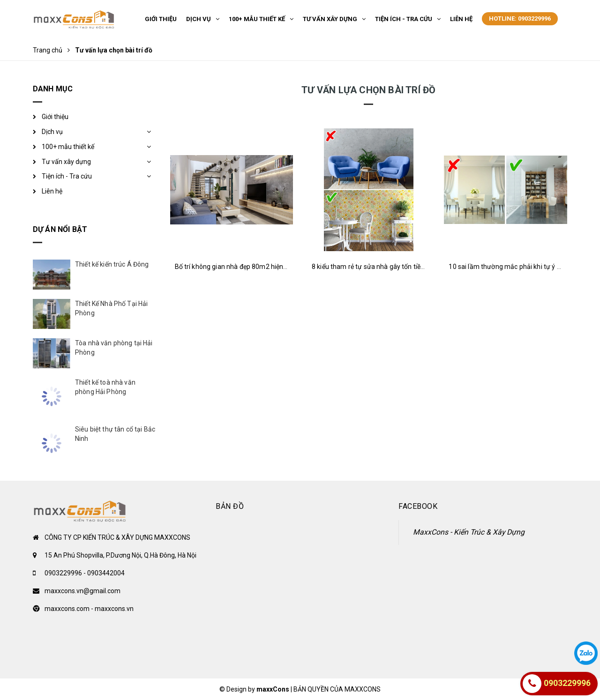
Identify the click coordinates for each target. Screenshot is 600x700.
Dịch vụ (52, 132)
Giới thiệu (55, 117)
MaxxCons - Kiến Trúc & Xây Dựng (469, 532)
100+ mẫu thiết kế (68, 147)
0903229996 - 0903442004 (85, 573)
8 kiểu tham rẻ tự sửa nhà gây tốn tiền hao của (381, 267)
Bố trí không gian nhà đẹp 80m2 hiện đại (234, 267)
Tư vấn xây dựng (66, 162)
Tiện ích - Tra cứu (67, 176)
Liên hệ (52, 191)
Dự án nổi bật (60, 229)
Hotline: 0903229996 (520, 19)
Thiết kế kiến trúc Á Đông (112, 264)
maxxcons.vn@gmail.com (82, 591)
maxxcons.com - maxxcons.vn (89, 609)
